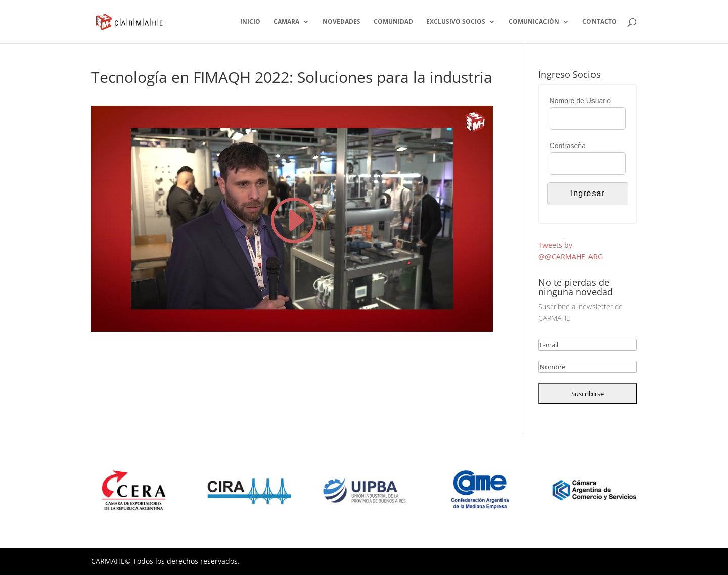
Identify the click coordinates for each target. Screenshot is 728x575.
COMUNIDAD (393, 22)
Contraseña (568, 146)
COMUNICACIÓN (534, 22)
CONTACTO (600, 22)
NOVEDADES (342, 22)
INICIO (250, 22)
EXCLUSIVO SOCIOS (456, 22)
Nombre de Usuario (580, 101)
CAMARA (286, 22)
